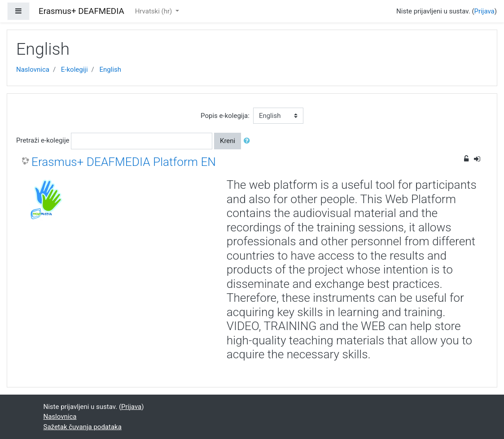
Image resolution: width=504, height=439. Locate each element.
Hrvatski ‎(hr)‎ (154, 11)
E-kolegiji (75, 70)
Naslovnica (33, 70)
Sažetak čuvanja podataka (83, 427)
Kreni (228, 141)
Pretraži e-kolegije (43, 140)
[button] (249, 141)
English (111, 70)
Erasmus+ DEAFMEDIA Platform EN (124, 162)
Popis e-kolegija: (225, 116)
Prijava (484, 11)
